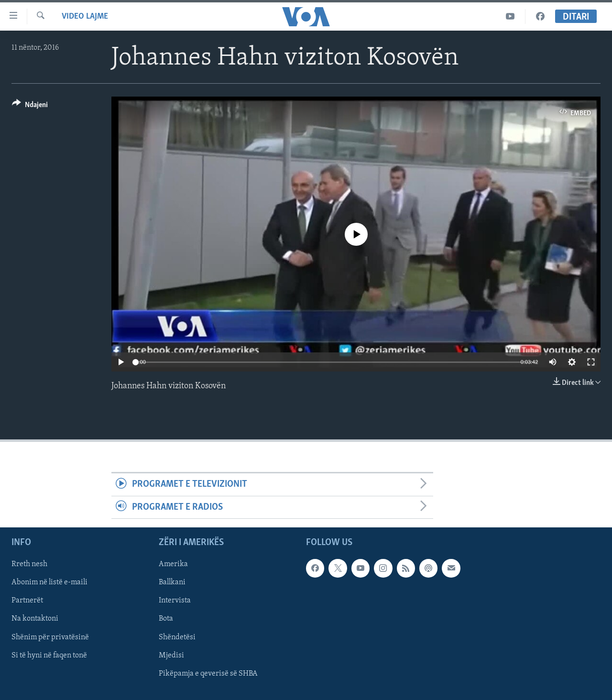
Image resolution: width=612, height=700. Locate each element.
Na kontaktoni (35, 619)
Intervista (175, 601)
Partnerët (27, 601)
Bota (166, 619)
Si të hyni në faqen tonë (49, 656)
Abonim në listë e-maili (49, 583)
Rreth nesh (29, 564)
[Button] (30, 106)
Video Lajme (85, 16)
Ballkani (172, 583)
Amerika (173, 564)
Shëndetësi (177, 637)
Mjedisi (171, 656)
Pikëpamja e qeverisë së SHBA (208, 674)
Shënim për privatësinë (50, 637)
